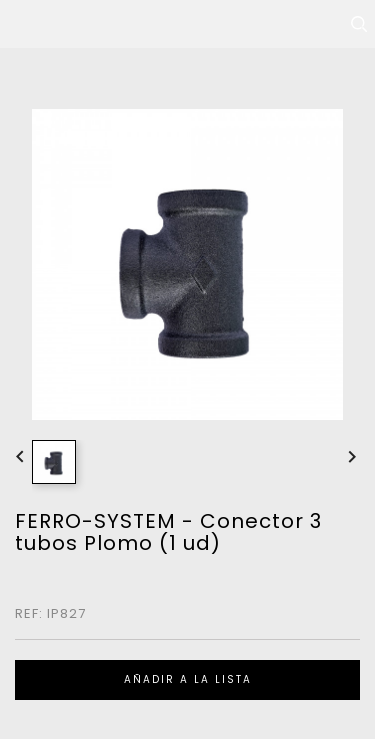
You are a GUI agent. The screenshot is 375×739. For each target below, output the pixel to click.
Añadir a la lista (188, 679)
